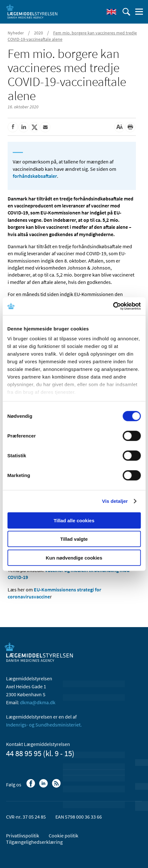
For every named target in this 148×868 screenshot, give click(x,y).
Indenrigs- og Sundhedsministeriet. (44, 725)
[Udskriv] (130, 127)
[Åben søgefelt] (126, 12)
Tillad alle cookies (74, 520)
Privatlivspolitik (23, 835)
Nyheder (16, 33)
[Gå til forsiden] (32, 11)
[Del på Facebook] (13, 127)
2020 (39, 33)
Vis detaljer (115, 501)
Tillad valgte (74, 539)
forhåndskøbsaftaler (35, 176)
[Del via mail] (45, 127)
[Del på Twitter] (34, 127)
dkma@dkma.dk (38, 702)
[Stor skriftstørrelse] (119, 127)
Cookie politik (63, 835)
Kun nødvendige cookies (74, 557)
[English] (111, 12)
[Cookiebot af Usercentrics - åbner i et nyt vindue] (113, 306)
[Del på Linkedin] (24, 127)
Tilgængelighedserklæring (34, 842)
